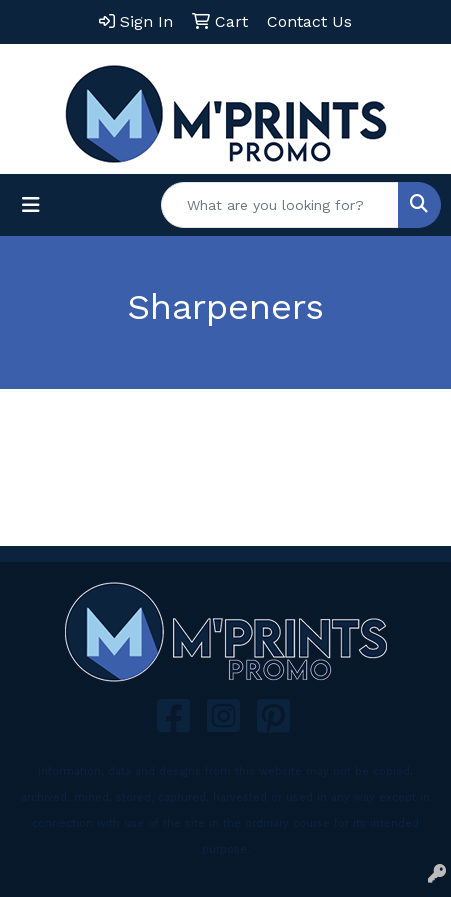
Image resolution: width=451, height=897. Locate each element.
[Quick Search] (280, 205)
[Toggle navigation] (31, 205)
